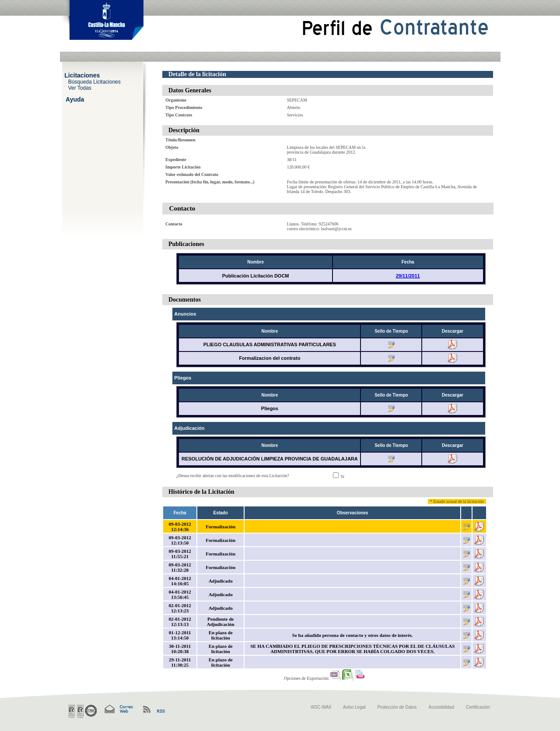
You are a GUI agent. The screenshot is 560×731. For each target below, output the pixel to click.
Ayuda (75, 99)
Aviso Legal (354, 707)
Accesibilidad (441, 707)
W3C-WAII (321, 707)
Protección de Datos (397, 707)
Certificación (478, 707)
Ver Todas (80, 88)
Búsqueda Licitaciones (94, 81)
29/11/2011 (408, 276)
